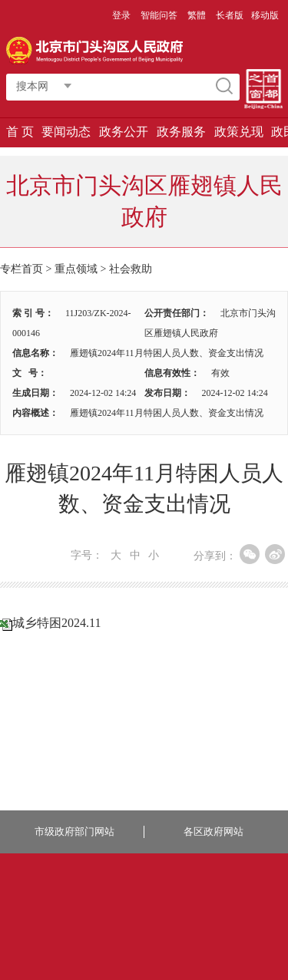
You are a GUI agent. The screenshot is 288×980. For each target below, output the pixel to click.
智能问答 (159, 15)
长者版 (230, 15)
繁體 (197, 15)
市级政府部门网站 (74, 832)
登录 (121, 15)
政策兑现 (239, 132)
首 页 (20, 132)
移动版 (265, 15)
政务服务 (181, 132)
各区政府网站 (214, 832)
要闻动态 (66, 132)
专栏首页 (22, 269)
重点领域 (76, 269)
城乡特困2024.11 (56, 623)
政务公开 (124, 132)
